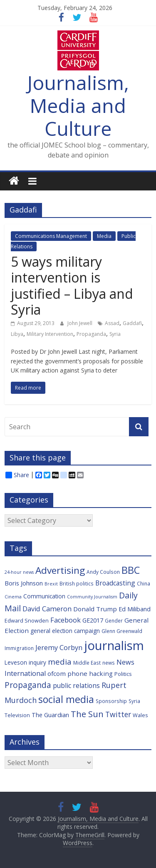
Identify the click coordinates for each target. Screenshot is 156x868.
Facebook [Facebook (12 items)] (66, 620)
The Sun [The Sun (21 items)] (87, 714)
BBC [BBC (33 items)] (131, 570)
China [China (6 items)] (144, 583)
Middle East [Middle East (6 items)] (87, 663)
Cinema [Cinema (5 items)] (13, 597)
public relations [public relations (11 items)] (76, 685)
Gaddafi (132, 323)
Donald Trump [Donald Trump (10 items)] (95, 609)
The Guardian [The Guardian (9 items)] (50, 715)
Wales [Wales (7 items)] (140, 715)
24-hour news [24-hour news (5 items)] (19, 572)
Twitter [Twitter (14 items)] (118, 714)
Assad (112, 323)
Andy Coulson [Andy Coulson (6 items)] (103, 572)
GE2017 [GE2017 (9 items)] (93, 620)
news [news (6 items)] (109, 663)
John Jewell (80, 323)
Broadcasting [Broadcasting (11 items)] (115, 583)
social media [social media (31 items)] (66, 699)
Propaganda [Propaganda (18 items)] (28, 685)
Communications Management (51, 236)
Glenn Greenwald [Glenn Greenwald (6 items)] (122, 631)
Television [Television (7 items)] (17, 715)
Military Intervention (50, 334)
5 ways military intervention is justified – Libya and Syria (72, 285)
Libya (17, 334)
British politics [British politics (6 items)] (77, 583)
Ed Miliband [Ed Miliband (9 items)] (135, 609)
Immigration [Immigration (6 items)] (19, 648)
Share (17, 475)
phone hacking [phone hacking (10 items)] (90, 673)
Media (104, 236)
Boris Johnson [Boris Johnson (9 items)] (24, 583)
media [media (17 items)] (60, 662)
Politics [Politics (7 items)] (123, 674)
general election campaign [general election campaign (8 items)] (65, 631)
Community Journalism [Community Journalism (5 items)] (92, 597)
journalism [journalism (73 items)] (114, 645)
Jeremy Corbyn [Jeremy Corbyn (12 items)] (59, 648)
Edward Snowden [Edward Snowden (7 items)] (27, 620)
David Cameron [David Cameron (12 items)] (47, 609)
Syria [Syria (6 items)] (134, 701)
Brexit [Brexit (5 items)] (51, 584)
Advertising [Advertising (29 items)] (60, 570)
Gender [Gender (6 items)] (114, 620)
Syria (115, 334)
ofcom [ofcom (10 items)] (57, 673)
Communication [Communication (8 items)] (44, 596)
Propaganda (91, 334)
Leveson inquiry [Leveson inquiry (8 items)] (25, 662)
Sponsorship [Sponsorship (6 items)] (111, 701)
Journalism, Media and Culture (78, 105)
